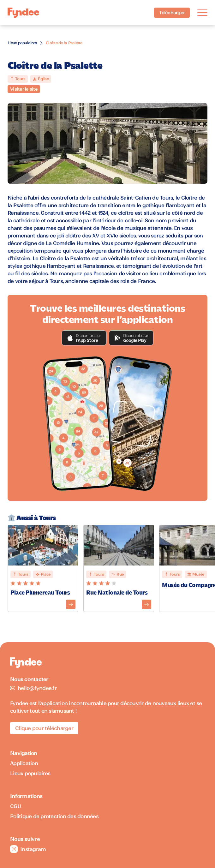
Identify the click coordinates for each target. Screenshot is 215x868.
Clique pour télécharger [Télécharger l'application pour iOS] (44, 728)
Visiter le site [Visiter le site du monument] (24, 89)
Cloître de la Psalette (64, 43)
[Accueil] (23, 13)
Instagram (28, 849)
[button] (84, 338)
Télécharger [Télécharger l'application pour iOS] (172, 13)
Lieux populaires (22, 43)
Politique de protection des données (54, 816)
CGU (16, 806)
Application (24, 763)
